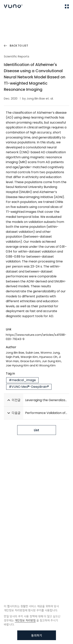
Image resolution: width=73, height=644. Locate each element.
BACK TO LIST (19, 46)
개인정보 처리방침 (25, 620)
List (36, 430)
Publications (24, 19)
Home (8, 19)
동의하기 (37, 635)
